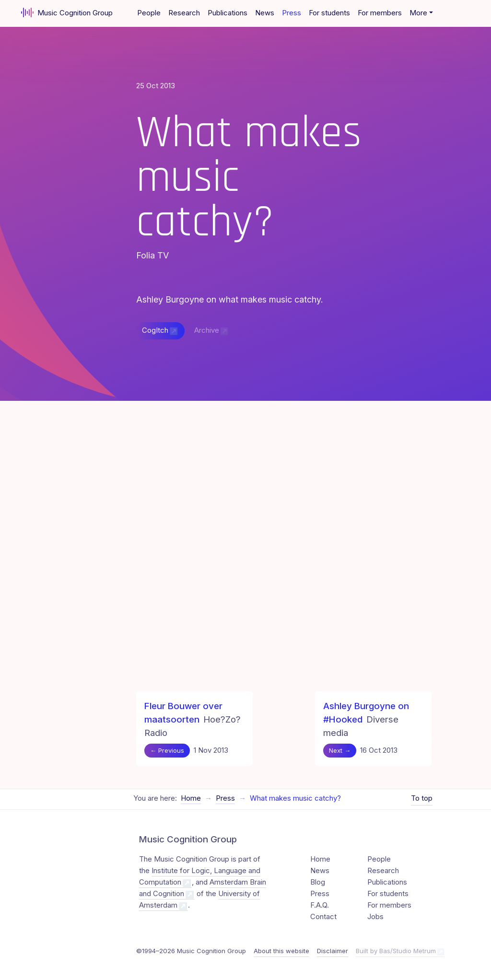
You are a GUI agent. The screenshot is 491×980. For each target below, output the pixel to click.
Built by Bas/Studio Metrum (396, 951)
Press (292, 13)
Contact (323, 917)
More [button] (418, 13)
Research (184, 13)
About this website (281, 951)
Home (191, 798)
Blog (318, 882)
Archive (207, 330)
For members (380, 13)
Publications (228, 13)
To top (422, 798)
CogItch (155, 330)
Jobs (375, 917)
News (265, 13)
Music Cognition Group (67, 12)
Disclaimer (333, 951)
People (149, 13)
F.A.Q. (320, 905)
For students (329, 13)
